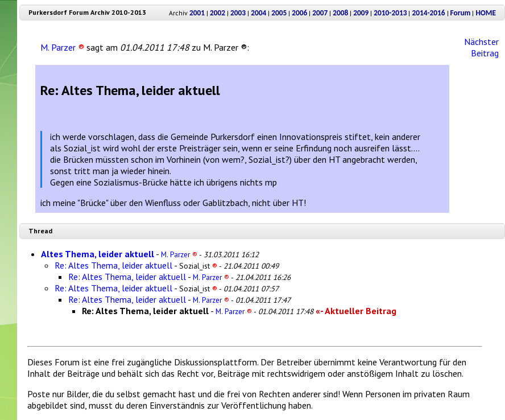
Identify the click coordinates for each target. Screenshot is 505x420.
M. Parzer (62, 47)
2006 (299, 13)
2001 (197, 13)
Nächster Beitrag (481, 47)
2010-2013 (390, 13)
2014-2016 (428, 13)
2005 (279, 13)
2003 (238, 13)
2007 (320, 13)
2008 (340, 13)
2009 (361, 13)
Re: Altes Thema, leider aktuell (113, 265)
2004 (258, 13)
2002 (218, 13)
